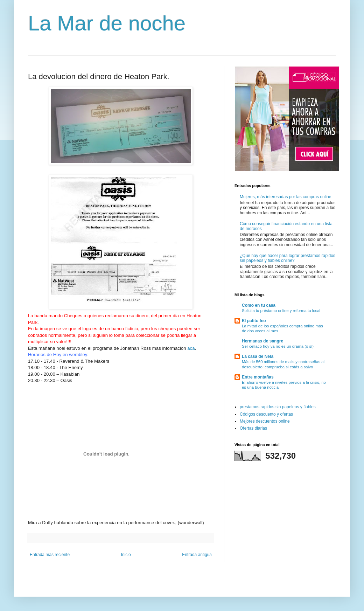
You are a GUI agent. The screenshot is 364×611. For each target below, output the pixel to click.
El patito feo (254, 321)
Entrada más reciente (50, 555)
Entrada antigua (197, 555)
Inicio (126, 555)
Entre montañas (258, 377)
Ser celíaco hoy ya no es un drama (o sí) (278, 346)
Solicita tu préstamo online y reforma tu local (281, 311)
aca (191, 348)
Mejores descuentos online (265, 421)
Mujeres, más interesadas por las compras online (285, 197)
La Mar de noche (107, 23)
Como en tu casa (259, 305)
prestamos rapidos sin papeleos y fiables (278, 407)
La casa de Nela (258, 356)
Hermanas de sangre (262, 341)
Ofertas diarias (253, 428)
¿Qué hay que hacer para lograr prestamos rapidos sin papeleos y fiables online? (288, 258)
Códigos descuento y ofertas (266, 414)
